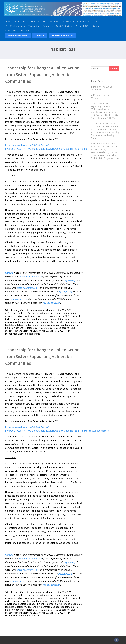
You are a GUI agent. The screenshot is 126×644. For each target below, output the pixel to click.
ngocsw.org (70, 280)
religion (28, 328)
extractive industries (28, 316)
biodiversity (13, 310)
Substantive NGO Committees (45, 22)
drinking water (44, 313)
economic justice (62, 313)
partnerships (48, 325)
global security (65, 319)
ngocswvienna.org (18, 299)
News (95, 22)
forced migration (39, 319)
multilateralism (32, 325)
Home (8, 22)
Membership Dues (18, 36)
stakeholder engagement (19, 331)
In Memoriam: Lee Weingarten (100, 96)
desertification (28, 313)
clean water (39, 310)
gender (52, 319)
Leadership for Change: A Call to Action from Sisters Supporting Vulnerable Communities (42, 75)
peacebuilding (63, 325)
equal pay (76, 313)
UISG (35, 331)
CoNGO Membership (15, 26)
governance (11, 322)
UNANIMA (43, 331)
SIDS (73, 328)
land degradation (14, 325)
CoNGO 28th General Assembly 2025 (73, 26)
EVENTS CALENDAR (63, 36)
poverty (20, 328)
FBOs (68, 316)
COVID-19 (66, 310)
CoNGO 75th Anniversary (17, 31)
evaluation (11, 316)
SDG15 (44, 328)
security (66, 328)
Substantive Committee (30, 277)
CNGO (9, 273)
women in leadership (29, 334)
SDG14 (37, 328)
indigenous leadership (70, 322)
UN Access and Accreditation (76, 22)
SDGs (58, 328)
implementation (49, 322)
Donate (40, 36)
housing (36, 322)
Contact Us (98, 26)
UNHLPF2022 (56, 331)
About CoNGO (21, 22)
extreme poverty (48, 316)
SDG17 (52, 328)
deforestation (12, 313)
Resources (48, 26)
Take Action (34, 26)
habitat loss (24, 322)
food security (22, 319)
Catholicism (26, 310)
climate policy (54, 310)
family (61, 316)
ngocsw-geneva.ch (52, 303)
